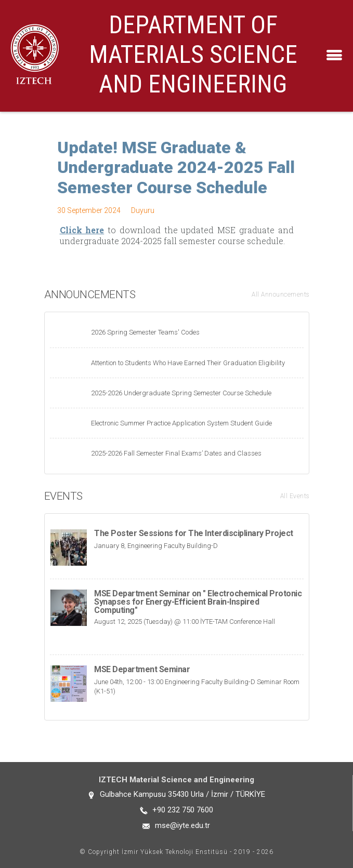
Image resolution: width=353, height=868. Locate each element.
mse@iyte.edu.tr (182, 825)
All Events (295, 496)
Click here (82, 230)
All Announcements (280, 295)
